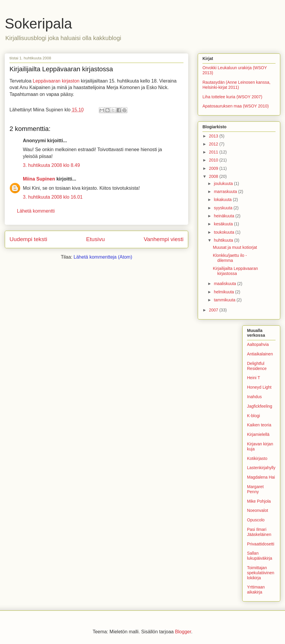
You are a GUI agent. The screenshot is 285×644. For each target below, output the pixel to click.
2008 (214, 176)
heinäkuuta (224, 216)
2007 (214, 310)
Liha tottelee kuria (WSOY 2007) (232, 97)
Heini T (254, 378)
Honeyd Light (259, 387)
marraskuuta (226, 192)
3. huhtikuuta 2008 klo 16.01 (53, 197)
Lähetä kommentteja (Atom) (103, 257)
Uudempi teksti (28, 239)
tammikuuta (225, 300)
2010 (214, 160)
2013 (214, 136)
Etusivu (95, 239)
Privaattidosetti (261, 544)
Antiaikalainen (260, 354)
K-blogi (254, 416)
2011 (214, 152)
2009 (214, 168)
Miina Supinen (39, 179)
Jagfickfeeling (260, 406)
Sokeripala (38, 24)
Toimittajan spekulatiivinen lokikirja (261, 573)
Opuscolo (256, 520)
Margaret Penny (255, 489)
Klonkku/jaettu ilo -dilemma (230, 258)
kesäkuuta (224, 224)
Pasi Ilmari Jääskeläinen (259, 532)
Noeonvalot (258, 510)
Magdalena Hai (261, 477)
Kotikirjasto (257, 458)
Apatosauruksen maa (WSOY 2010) (236, 106)
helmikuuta (224, 292)
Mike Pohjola (259, 501)
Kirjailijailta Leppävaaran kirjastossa (235, 271)
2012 (214, 144)
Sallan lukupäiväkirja (260, 556)
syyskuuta (224, 208)
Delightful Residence (257, 366)
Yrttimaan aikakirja (256, 590)
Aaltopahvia (258, 344)
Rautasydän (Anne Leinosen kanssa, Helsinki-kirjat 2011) (236, 85)
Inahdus (254, 397)
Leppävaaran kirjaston (56, 81)
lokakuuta (223, 200)
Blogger (183, 632)
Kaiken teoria (259, 425)
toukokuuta (224, 232)
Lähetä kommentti (36, 211)
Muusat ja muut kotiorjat (235, 247)
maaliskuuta (225, 284)
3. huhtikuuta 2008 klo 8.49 (51, 165)
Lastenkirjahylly (261, 468)
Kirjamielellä (258, 434)
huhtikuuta (224, 240)
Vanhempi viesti (164, 239)
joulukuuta (224, 183)
